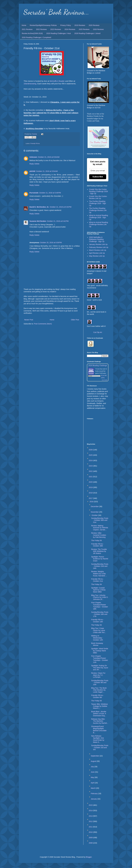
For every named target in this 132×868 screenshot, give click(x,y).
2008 (91, 843)
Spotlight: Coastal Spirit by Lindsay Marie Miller (98, 590)
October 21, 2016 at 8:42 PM (58, 221)
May (93, 777)
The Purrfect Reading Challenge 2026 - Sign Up (98, 203)
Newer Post (29, 320)
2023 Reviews (56, 29)
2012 (91, 821)
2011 (91, 827)
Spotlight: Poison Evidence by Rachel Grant (100, 559)
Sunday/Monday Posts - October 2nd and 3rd (100, 748)
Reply (32, 164)
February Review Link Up (99, 247)
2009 (91, 838)
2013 (91, 816)
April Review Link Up (97, 253)
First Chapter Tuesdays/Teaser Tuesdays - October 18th (100, 606)
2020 (91, 482)
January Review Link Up (98, 244)
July (93, 767)
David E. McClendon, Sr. (39, 207)
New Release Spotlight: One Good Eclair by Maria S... (98, 739)
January (94, 799)
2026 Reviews (98, 29)
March (93, 788)
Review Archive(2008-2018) (32, 33)
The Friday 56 (96, 540)
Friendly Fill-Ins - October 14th (97, 621)
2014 (91, 811)
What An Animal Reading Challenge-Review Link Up (99, 224)
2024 (91, 460)
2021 (91, 477)
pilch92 (32, 171)
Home (24, 25)
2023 (91, 466)
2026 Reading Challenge (98, 365)
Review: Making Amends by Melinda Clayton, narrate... (100, 528)
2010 (91, 832)
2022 (91, 471)
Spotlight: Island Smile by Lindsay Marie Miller (100, 651)
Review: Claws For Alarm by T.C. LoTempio (98, 675)
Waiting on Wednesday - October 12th (97, 638)
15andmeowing (30, 84)
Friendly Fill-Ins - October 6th (97, 696)
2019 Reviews (80, 25)
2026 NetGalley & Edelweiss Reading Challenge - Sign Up (97, 239)
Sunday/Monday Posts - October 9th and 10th (100, 683)
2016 (92, 502)
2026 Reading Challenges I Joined (87, 33)
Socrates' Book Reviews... (56, 12)
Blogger (89, 857)
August (94, 761)
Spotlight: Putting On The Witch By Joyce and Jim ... (100, 668)
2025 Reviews (84, 29)
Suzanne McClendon (38, 221)
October (95, 515)
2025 (91, 455)
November (95, 512)
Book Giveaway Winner (97, 644)
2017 (91, 498)
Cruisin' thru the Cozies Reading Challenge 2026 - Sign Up (99, 191)
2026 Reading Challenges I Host (59, 33)
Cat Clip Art (98, 332)
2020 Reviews (94, 25)
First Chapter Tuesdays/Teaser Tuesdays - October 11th (100, 659)
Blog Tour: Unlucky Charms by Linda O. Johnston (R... (100, 597)
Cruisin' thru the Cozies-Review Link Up (98, 197)
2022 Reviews (41, 29)
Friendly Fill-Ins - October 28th (97, 545)
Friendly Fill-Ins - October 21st (97, 580)
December (95, 506)
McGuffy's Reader (57, 81)
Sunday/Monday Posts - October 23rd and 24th (100, 566)
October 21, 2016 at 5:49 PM (50, 193)
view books (104, 380)
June (93, 772)
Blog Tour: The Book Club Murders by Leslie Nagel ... (99, 690)
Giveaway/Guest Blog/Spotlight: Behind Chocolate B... (99, 729)
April (93, 783)
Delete (37, 164)
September (95, 756)
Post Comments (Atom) (43, 324)
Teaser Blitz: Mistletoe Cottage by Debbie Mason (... (99, 706)
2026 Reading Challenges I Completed (36, 37)
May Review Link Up (97, 256)
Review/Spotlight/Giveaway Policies (43, 25)
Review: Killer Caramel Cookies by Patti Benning (99, 535)
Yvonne (98, 369)
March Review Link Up (98, 250)
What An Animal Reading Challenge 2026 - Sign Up (99, 217)
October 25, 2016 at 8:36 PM (51, 243)
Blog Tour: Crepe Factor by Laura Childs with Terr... (99, 630)
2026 (91, 450)
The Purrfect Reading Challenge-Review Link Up (98, 210)
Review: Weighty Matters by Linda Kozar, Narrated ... (99, 574)
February (94, 794)
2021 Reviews (27, 29)
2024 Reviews (70, 29)
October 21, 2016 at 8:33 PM (61, 207)
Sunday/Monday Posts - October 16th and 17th (100, 614)
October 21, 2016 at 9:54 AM (47, 171)
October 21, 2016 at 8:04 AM (49, 157)
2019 (91, 487)
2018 (91, 493)
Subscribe (98, 177)
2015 (91, 805)
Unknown (33, 157)
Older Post (75, 320)
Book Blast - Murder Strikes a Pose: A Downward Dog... (99, 714)
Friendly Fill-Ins (35, 143)
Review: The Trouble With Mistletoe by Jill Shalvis (99, 551)
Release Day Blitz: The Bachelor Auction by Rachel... (100, 721)
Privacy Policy (66, 25)
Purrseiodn (34, 193)
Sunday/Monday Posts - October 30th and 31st (100, 520)
